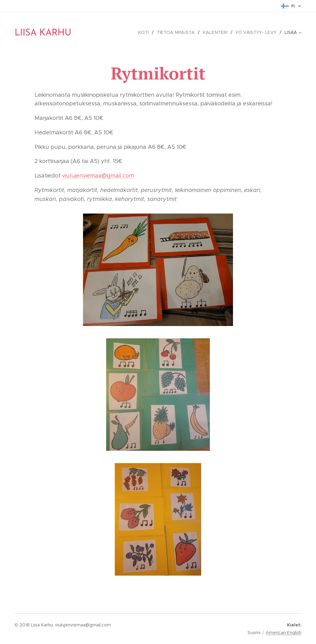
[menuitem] (148, 32)
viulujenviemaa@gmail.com (98, 176)
